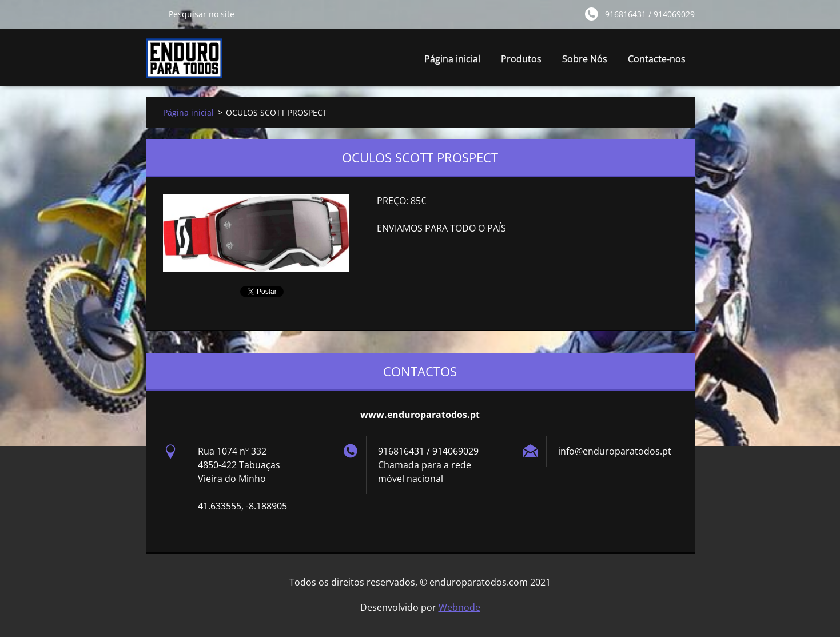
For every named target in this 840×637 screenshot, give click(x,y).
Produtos (521, 59)
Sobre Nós (585, 59)
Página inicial (452, 59)
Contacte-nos (657, 59)
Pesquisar (153, 14)
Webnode (459, 607)
